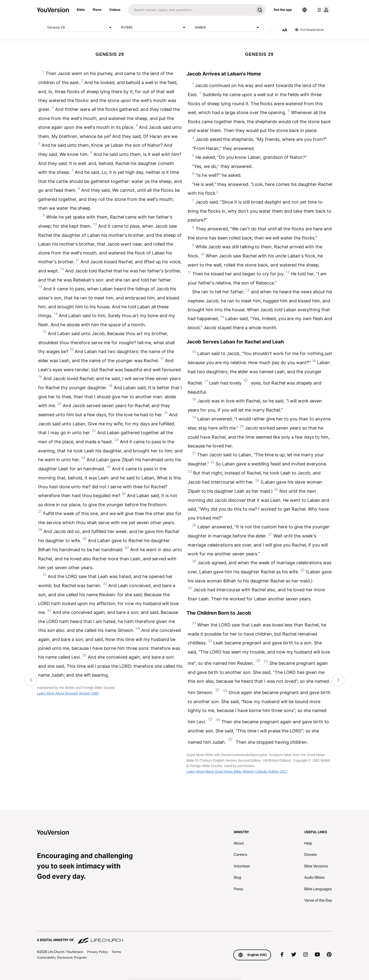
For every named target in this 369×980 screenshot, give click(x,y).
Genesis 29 (80, 28)
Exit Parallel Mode (309, 30)
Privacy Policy (97, 952)
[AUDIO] (271, 30)
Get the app (283, 10)
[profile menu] (323, 10)
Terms (116, 952)
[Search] (191, 10)
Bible (81, 10)
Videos (115, 10)
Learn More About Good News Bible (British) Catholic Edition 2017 (237, 772)
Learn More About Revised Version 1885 (68, 693)
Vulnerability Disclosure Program (62, 957)
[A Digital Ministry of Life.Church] (184, 938)
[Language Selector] (305, 10)
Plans (97, 10)
